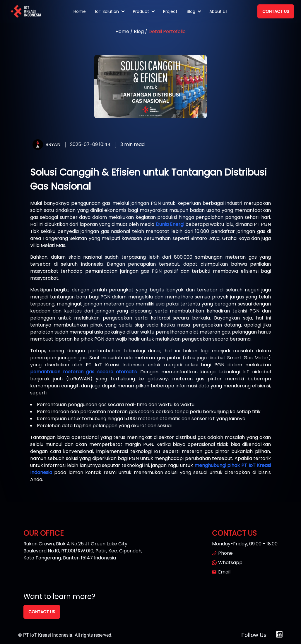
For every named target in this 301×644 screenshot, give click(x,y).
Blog (191, 11)
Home (80, 11)
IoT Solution (107, 11)
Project (170, 11)
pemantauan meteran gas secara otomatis (83, 372)
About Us (218, 11)
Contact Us (276, 11)
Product (141, 11)
